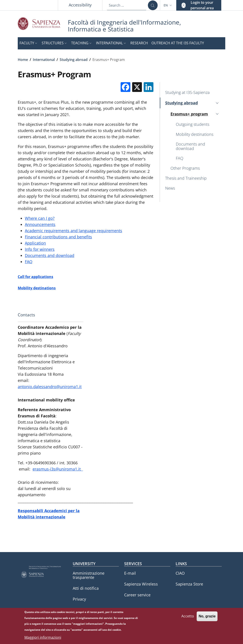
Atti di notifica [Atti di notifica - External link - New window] (86, 588)
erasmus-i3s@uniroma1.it (58, 469)
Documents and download (50, 255)
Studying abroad (74, 60)
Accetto (188, 617)
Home (23, 60)
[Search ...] (153, 5)
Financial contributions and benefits (58, 237)
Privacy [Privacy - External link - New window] (79, 599)
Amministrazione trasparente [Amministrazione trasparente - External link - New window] (89, 575)
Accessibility (80, 5)
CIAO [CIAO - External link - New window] (180, 573)
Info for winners (40, 249)
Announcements (40, 224)
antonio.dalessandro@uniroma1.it (50, 387)
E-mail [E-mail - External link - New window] (130, 573)
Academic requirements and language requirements (73, 231)
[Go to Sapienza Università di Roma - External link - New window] (43, 24)
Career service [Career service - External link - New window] (137, 595)
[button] (168, 5)
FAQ (29, 262)
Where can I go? (40, 218)
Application (35, 243)
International (44, 60)
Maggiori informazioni (43, 638)
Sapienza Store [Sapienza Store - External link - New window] (189, 584)
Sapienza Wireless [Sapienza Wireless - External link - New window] (141, 584)
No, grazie (207, 617)
